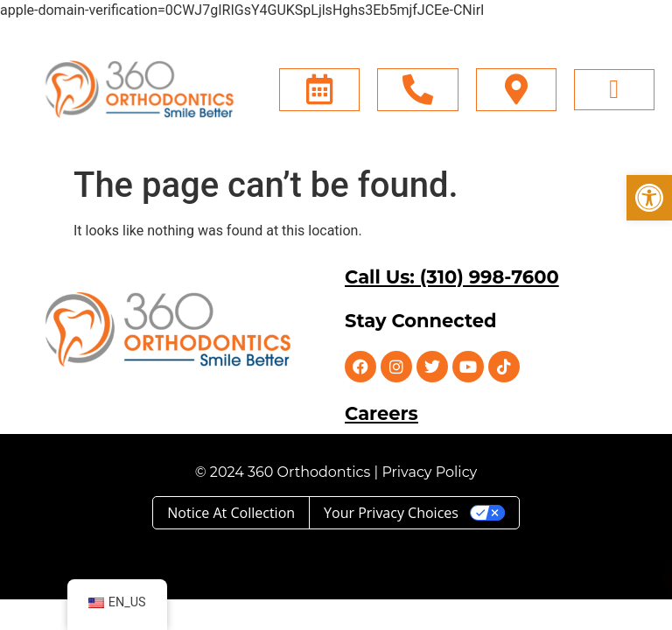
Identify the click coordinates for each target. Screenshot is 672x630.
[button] (649, 198)
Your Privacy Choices (391, 513)
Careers (381, 413)
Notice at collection (231, 513)
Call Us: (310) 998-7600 (452, 277)
